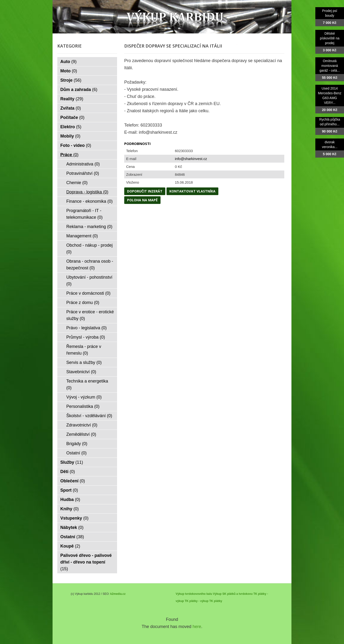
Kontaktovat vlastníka (192, 191)
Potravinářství (83, 173)
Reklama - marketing (89, 227)
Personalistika (83, 406)
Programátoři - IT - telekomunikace (85, 214)
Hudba (70, 500)
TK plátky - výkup (196, 601)
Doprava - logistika (87, 192)
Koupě (70, 546)
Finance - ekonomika (90, 201)
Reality (72, 99)
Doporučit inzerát (145, 191)
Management (82, 236)
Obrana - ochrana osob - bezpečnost (90, 265)
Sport (69, 490)
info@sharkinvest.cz (191, 159)
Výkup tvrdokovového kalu (194, 594)
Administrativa (83, 164)
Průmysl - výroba (86, 337)
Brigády (77, 444)
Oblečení (73, 481)
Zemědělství (81, 434)
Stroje (71, 80)
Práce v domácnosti (89, 293)
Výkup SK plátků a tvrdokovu (233, 594)
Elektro (71, 127)
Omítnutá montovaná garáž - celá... (330, 66)
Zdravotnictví (82, 425)
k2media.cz (118, 594)
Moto (69, 71)
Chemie (77, 183)
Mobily (70, 136)
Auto (69, 62)
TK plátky (216, 601)
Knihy (70, 509)
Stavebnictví (81, 372)
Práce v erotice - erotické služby (90, 315)
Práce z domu (83, 303)
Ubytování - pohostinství (89, 281)
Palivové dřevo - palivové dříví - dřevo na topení (86, 562)
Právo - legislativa (87, 328)
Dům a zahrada (79, 90)
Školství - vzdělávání (89, 416)
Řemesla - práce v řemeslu (84, 350)
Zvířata (71, 108)
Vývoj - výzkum (84, 397)
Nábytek (72, 527)
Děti (68, 472)
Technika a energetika (87, 384)
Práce (70, 155)
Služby (72, 462)
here (197, 627)
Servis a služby (84, 362)
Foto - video (76, 145)
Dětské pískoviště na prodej (330, 38)
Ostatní (77, 453)
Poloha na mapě (142, 200)
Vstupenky (75, 518)
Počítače (73, 117)
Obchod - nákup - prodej (90, 249)
